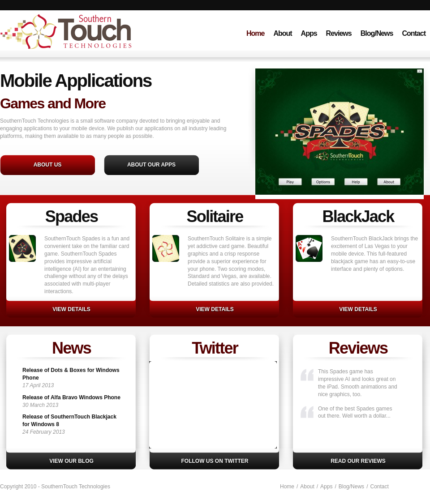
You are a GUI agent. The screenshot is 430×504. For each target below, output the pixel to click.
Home (255, 33)
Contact (414, 33)
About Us (48, 165)
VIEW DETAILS (215, 309)
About (282, 33)
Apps (309, 33)
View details (71, 309)
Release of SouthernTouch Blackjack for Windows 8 (69, 421)
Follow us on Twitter (215, 461)
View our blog (71, 461)
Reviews (339, 33)
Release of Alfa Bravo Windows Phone (71, 397)
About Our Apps (151, 165)
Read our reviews (358, 461)
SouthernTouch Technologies (86, 42)
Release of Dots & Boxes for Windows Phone (71, 374)
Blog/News (377, 33)
